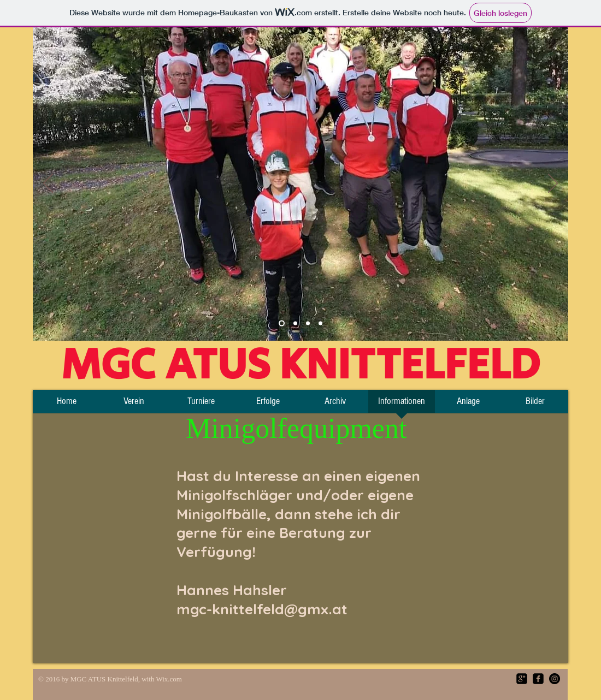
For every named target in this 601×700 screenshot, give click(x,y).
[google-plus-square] (522, 679)
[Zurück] (48, 184)
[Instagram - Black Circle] (555, 679)
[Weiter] (553, 184)
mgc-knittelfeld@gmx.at (262, 609)
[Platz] (295, 324)
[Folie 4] (320, 324)
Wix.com (169, 679)
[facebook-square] (538, 679)
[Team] (282, 324)
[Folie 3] (308, 324)
